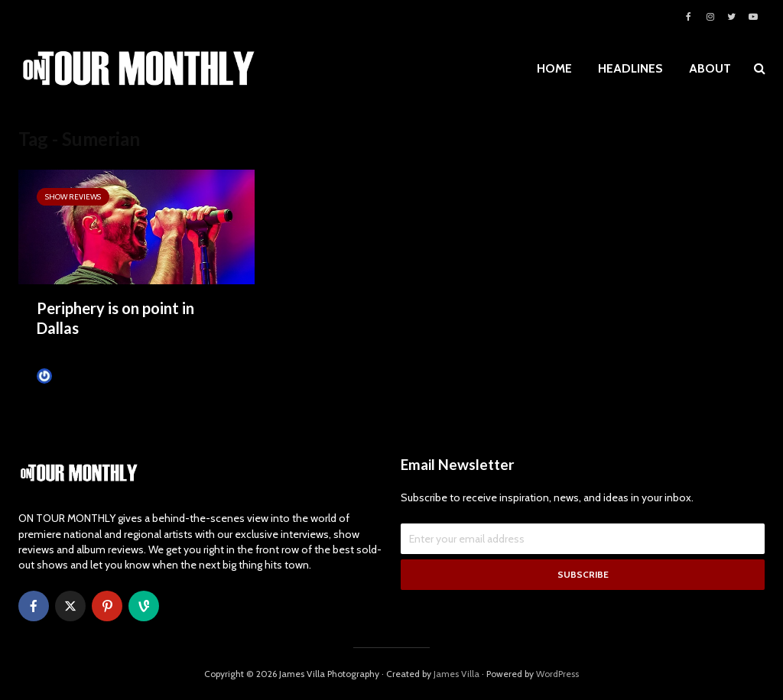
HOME (554, 68)
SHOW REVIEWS (73, 197)
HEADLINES (630, 68)
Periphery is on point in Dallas (115, 318)
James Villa (67, 376)
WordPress (557, 674)
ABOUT (710, 68)
